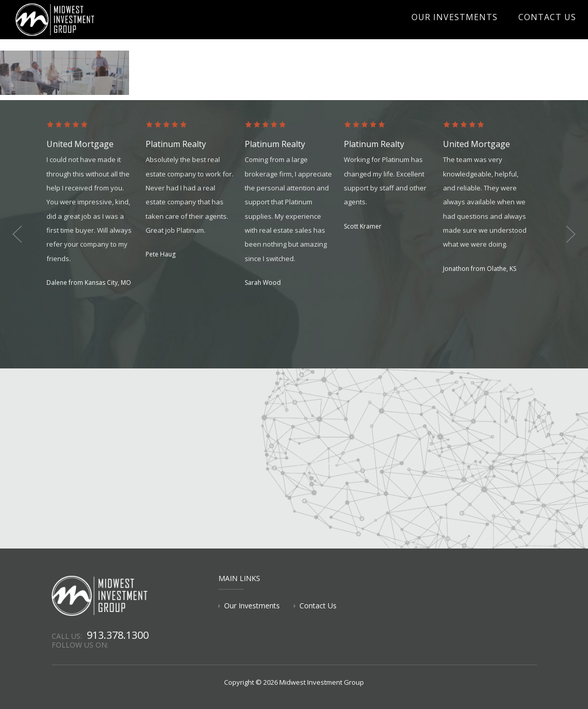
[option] (96, 205)
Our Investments (472, 29)
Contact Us (552, 29)
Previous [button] (26, 234)
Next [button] (562, 234)
